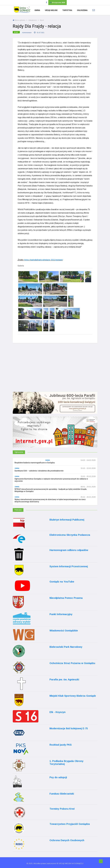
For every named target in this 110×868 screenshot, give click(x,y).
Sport (42, 20)
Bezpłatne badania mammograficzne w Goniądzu (35, 463)
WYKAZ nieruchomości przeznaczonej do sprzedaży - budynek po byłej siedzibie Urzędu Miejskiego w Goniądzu (51, 490)
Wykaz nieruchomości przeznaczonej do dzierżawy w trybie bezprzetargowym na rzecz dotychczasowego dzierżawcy (50, 501)
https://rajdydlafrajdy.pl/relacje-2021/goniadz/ (44, 260)
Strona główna (19, 20)
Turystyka (67, 10)
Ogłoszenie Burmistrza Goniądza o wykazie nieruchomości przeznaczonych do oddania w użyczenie (51, 480)
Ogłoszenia (82, 10)
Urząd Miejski (51, 10)
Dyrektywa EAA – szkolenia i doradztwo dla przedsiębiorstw (39, 471)
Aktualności (33, 20)
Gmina (37, 10)
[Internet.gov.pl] (55, 435)
